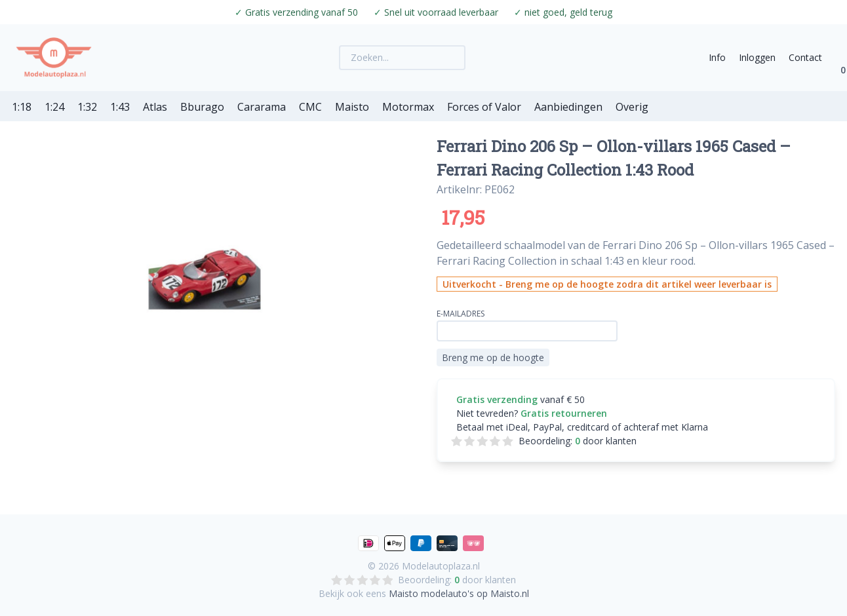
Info (717, 57)
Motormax (408, 107)
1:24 (54, 107)
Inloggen (757, 57)
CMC (310, 107)
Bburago (202, 107)
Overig (632, 107)
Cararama (262, 107)
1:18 (22, 107)
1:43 (120, 107)
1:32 (87, 107)
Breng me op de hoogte (493, 357)
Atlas (155, 107)
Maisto (352, 107)
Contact (805, 57)
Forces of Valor (484, 107)
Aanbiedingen (568, 107)
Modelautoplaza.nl (441, 566)
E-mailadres (461, 314)
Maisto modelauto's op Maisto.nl (459, 593)
